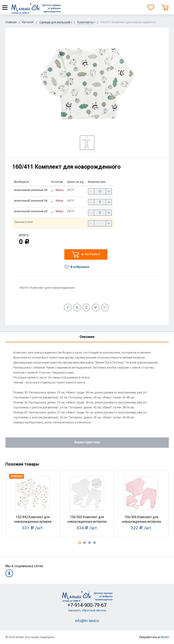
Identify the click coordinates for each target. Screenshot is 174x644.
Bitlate (165, 637)
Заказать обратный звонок (87, 610)
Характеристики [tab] (87, 442)
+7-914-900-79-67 (87, 605)
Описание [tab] (87, 337)
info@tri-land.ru (87, 621)
